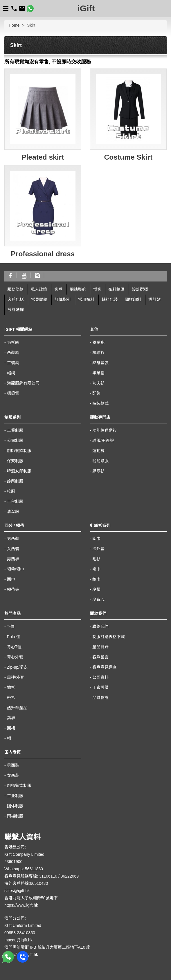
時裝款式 (100, 403)
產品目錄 (100, 647)
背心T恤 (14, 647)
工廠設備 (100, 687)
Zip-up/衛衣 (17, 667)
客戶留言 (100, 657)
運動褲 (98, 451)
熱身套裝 (100, 363)
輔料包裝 (110, 299)
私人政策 (39, 289)
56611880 (34, 869)
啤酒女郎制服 (19, 471)
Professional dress (43, 254)
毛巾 (96, 569)
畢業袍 (98, 342)
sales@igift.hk (17, 891)
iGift (86, 8)
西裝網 (13, 353)
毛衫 (96, 559)
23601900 (13, 862)
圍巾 (11, 579)
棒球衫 (98, 353)
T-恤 (10, 627)
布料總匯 (116, 289)
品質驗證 (100, 698)
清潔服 (13, 512)
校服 (11, 491)
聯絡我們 (100, 627)
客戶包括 (16, 299)
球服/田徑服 (103, 441)
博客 (97, 289)
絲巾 (96, 579)
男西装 (13, 765)
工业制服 (15, 796)
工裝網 (13, 363)
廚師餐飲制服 (19, 451)
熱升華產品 (17, 708)
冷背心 (98, 600)
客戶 (58, 289)
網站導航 (78, 289)
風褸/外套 (16, 677)
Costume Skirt (128, 157)
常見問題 (39, 299)
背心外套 (15, 657)
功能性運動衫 (105, 430)
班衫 (11, 698)
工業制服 (15, 430)
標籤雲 (13, 393)
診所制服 (15, 481)
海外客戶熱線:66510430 (26, 883)
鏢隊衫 (98, 471)
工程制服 (15, 501)
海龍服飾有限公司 (23, 383)
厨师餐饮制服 (19, 786)
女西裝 (13, 549)
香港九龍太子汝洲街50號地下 (31, 898)
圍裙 (11, 728)
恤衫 (11, 687)
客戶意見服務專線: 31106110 (31, 876)
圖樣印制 (133, 299)
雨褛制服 (15, 816)
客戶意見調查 (105, 667)
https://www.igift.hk (21, 905)
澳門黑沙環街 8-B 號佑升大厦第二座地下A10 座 (47, 947)
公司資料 (100, 677)
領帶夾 (13, 589)
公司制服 (15, 441)
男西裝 (13, 539)
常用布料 (86, 299)
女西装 (13, 775)
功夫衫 (98, 383)
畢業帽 (98, 373)
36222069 (70, 876)
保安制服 (15, 461)
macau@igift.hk (18, 940)
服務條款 (15, 289)
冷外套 (98, 549)
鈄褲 (11, 718)
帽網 (11, 373)
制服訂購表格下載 (109, 637)
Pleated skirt (43, 157)
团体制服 (15, 806)
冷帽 (96, 589)
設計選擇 (140, 289)
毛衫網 (13, 342)
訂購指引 (63, 299)
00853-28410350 (20, 933)
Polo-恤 (14, 637)
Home (14, 25)
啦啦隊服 (100, 461)
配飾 (96, 393)
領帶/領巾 (16, 569)
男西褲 (13, 559)
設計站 (154, 299)
